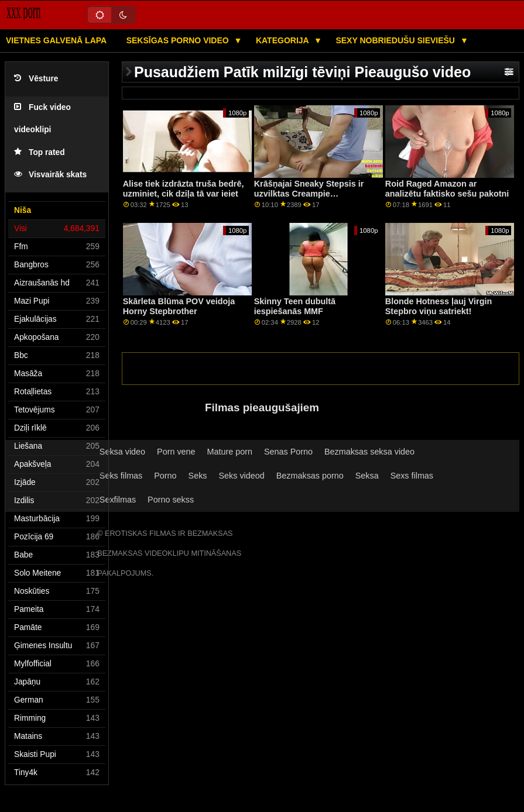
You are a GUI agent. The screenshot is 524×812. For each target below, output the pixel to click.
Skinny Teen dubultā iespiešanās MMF (295, 306)
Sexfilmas (118, 500)
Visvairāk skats (50, 175)
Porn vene (176, 452)
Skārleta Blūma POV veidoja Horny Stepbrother (179, 306)
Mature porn (230, 452)
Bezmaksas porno (310, 476)
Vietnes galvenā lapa (56, 40)
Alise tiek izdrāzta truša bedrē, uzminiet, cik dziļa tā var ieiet (184, 189)
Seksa (367, 476)
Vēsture (36, 79)
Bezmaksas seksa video (369, 452)
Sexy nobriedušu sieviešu (396, 40)
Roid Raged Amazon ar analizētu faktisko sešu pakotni (447, 189)
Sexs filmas (412, 476)
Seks (198, 476)
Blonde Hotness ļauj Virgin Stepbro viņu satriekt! (439, 306)
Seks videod (242, 476)
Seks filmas (121, 476)
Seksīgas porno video (179, 40)
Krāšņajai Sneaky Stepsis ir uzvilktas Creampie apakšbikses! (309, 193)
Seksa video (122, 452)
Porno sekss (171, 500)
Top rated (40, 152)
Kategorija (283, 40)
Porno (165, 476)
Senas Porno (288, 452)
